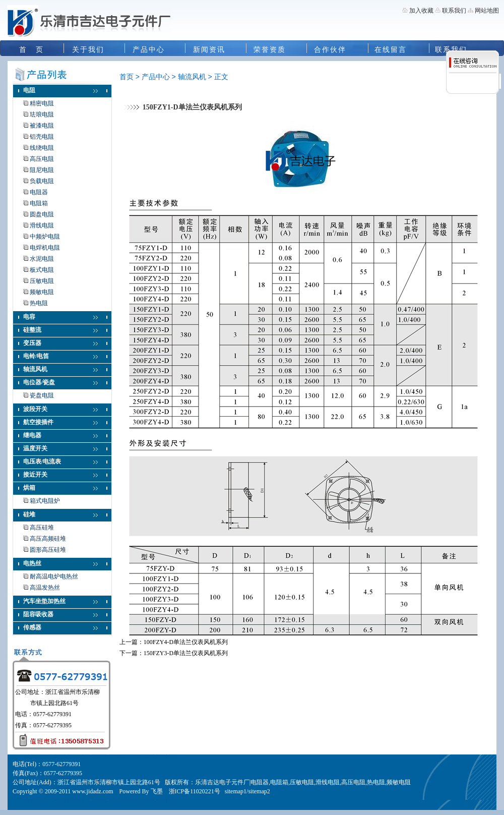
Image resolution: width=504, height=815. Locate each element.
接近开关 (35, 475)
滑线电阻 (42, 225)
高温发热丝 (45, 588)
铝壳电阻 (42, 137)
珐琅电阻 (42, 114)
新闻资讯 (209, 50)
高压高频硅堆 (48, 539)
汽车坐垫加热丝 (44, 601)
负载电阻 (42, 181)
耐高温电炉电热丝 (54, 576)
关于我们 (88, 50)
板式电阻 (42, 270)
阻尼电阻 (42, 170)
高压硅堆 (42, 528)
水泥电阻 (42, 259)
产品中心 (149, 50)
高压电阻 (42, 159)
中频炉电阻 (45, 237)
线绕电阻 (42, 148)
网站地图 (487, 11)
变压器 (32, 343)
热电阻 (39, 303)
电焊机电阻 (45, 248)
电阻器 (39, 192)
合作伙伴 (330, 50)
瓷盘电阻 (42, 395)
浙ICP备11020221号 (195, 791)
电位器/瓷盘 (39, 382)
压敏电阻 (42, 281)
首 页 (31, 50)
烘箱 (29, 488)
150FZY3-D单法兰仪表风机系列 (186, 653)
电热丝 (32, 563)
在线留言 (391, 50)
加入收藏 (421, 11)
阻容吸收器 (38, 614)
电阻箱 (39, 203)
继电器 (32, 435)
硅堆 (29, 514)
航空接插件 (38, 422)
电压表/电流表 (42, 461)
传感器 (32, 627)
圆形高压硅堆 (48, 550)
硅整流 (32, 330)
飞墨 (157, 791)
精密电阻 (42, 103)
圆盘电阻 (42, 214)
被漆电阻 (42, 126)
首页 (127, 77)
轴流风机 (35, 369)
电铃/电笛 (36, 356)
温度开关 (35, 448)
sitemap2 (259, 791)
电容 (29, 317)
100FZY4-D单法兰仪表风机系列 (186, 642)
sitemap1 (236, 791)
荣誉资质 (270, 50)
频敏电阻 (42, 292)
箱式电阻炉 (45, 501)
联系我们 (453, 11)
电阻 (29, 90)
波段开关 (35, 409)
